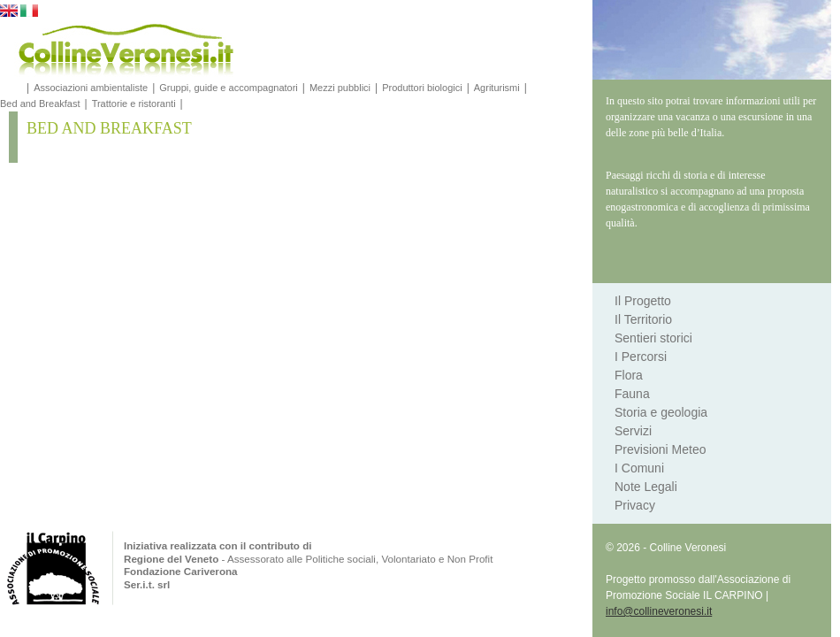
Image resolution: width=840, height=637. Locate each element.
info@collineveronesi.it (659, 611)
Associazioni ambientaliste (91, 88)
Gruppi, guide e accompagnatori (229, 88)
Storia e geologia (661, 412)
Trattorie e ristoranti (134, 104)
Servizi (633, 431)
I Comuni (639, 468)
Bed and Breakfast (40, 104)
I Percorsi (641, 357)
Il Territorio (643, 319)
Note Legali (646, 487)
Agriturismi (497, 88)
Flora (629, 375)
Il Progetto (643, 301)
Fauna (632, 394)
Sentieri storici (653, 338)
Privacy (635, 505)
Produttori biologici (422, 88)
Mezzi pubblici (340, 88)
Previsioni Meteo (661, 449)
